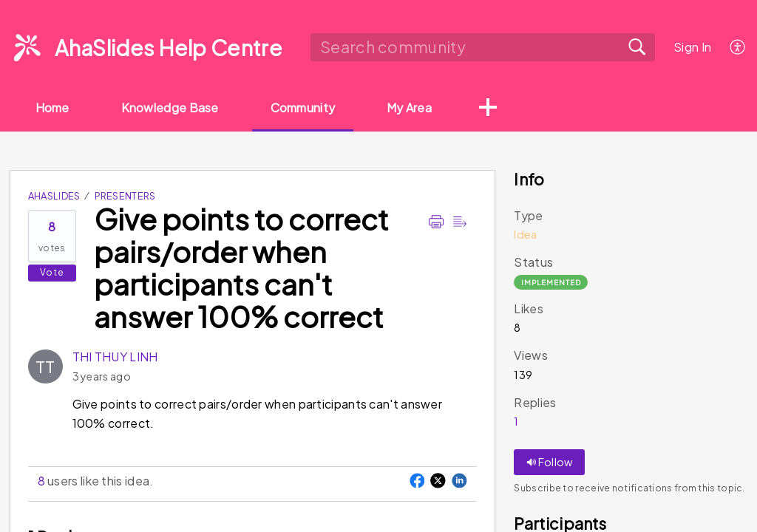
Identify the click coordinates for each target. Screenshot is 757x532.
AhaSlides (54, 196)
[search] (482, 47)
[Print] (436, 222)
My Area (410, 108)
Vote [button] (52, 272)
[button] (489, 109)
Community (303, 108)
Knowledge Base (170, 108)
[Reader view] (460, 222)
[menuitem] (738, 47)
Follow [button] (549, 462)
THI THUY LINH (115, 357)
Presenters (125, 196)
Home (52, 108)
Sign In (692, 47)
